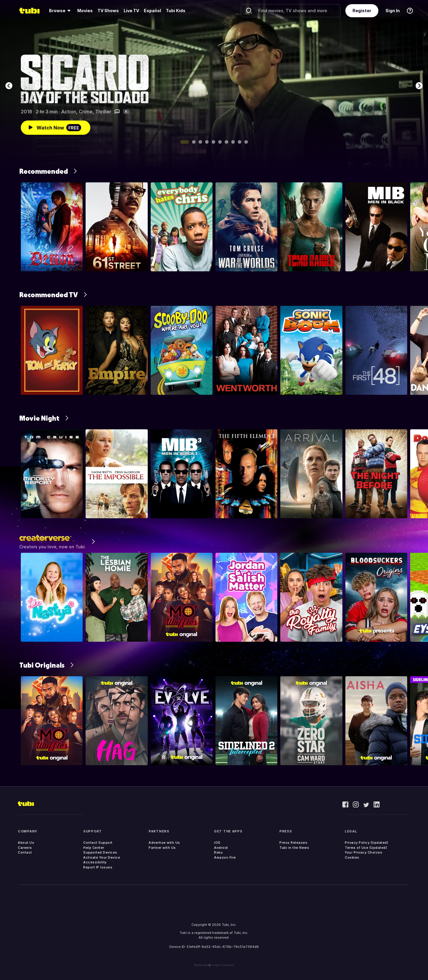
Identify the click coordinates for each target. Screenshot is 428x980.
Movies (85, 11)
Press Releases (293, 843)
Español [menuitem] (152, 11)
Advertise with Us (164, 843)
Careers (25, 848)
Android (221, 848)
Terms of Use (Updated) (366, 848)
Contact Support (98, 843)
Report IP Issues (98, 867)
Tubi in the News (294, 848)
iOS (217, 843)
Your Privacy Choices (364, 852)
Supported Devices (100, 852)
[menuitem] (61, 11)
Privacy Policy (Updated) (366, 843)
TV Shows (108, 11)
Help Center (94, 848)
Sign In (393, 11)
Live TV (131, 11)
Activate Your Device (102, 857)
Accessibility (95, 862)
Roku (218, 852)
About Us (26, 843)
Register (362, 11)
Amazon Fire (225, 857)
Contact (25, 852)
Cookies (352, 857)
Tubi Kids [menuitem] (176, 11)
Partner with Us (162, 848)
